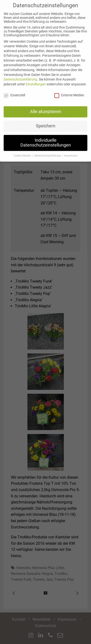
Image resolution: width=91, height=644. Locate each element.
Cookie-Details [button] (23, 151)
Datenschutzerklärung (20, 75)
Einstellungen (36, 80)
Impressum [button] (71, 151)
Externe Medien (69, 91)
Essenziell (14, 91)
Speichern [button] (46, 122)
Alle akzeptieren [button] (46, 107)
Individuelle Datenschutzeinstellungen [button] (46, 138)
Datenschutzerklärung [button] (48, 151)
